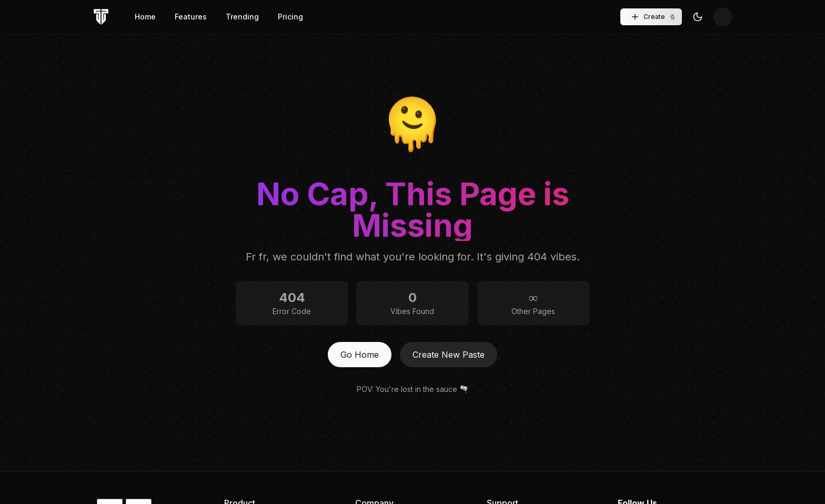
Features (191, 17)
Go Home (360, 355)
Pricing (290, 17)
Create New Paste (449, 355)
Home (145, 17)
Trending (242, 17)
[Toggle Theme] (698, 17)
